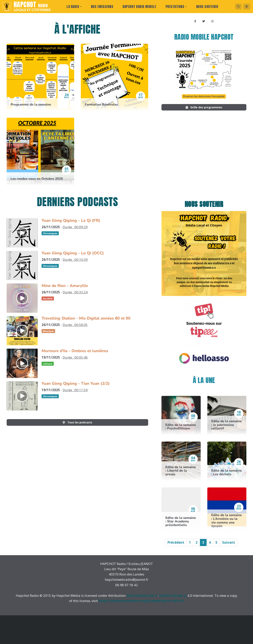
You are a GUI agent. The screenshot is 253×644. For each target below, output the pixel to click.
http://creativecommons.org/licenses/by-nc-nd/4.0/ (141, 604)
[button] (246, 7)
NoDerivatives (171, 599)
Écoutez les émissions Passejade (204, 98)
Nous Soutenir (205, 7)
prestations (175, 7)
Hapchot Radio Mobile (138, 7)
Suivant (229, 546)
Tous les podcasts (78, 423)
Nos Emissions (100, 7)
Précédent (176, 546)
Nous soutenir (204, 207)
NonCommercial (140, 599)
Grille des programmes (204, 110)
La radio (72, 7)
